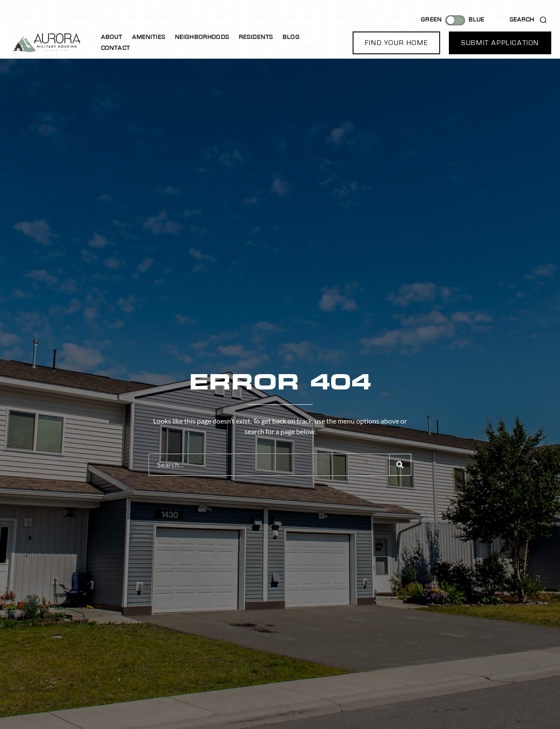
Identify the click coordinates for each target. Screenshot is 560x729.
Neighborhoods (202, 37)
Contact (115, 48)
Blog (291, 37)
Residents (256, 37)
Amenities (149, 37)
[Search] (400, 465)
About (112, 37)
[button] (396, 43)
